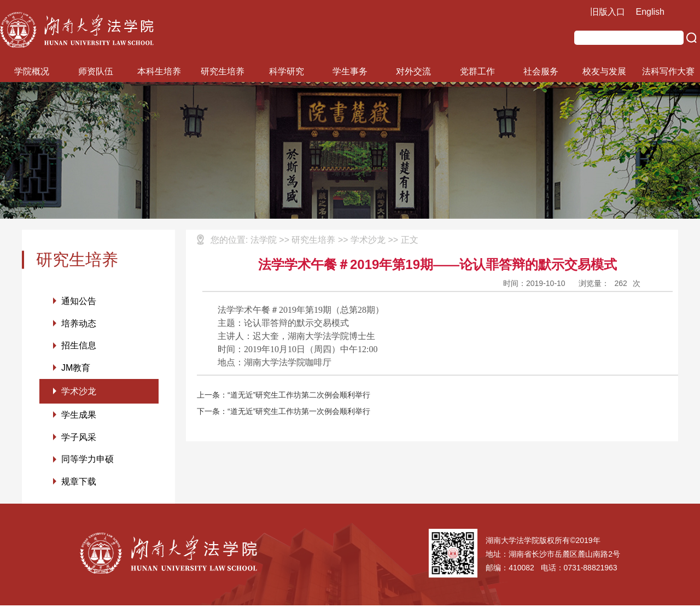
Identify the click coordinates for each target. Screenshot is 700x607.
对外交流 (413, 71)
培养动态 (79, 323)
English (650, 12)
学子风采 (79, 438)
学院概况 (32, 71)
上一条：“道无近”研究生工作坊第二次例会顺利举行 (284, 395)
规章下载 (79, 483)
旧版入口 (608, 12)
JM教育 (76, 368)
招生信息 (79, 346)
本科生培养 (159, 71)
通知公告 (79, 301)
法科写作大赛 (668, 71)
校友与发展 (604, 71)
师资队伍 (96, 71)
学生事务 (350, 71)
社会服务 (541, 71)
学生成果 (79, 416)
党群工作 (477, 71)
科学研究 (287, 71)
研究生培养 (223, 71)
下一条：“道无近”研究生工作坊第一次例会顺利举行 (284, 411)
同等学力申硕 (87, 461)
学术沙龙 (79, 392)
